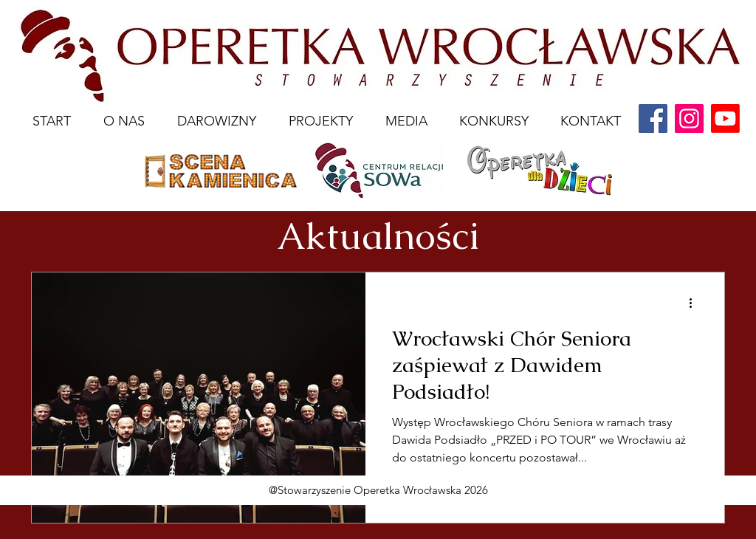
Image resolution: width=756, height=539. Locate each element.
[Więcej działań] (695, 303)
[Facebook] (653, 119)
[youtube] (725, 119)
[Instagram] (689, 119)
